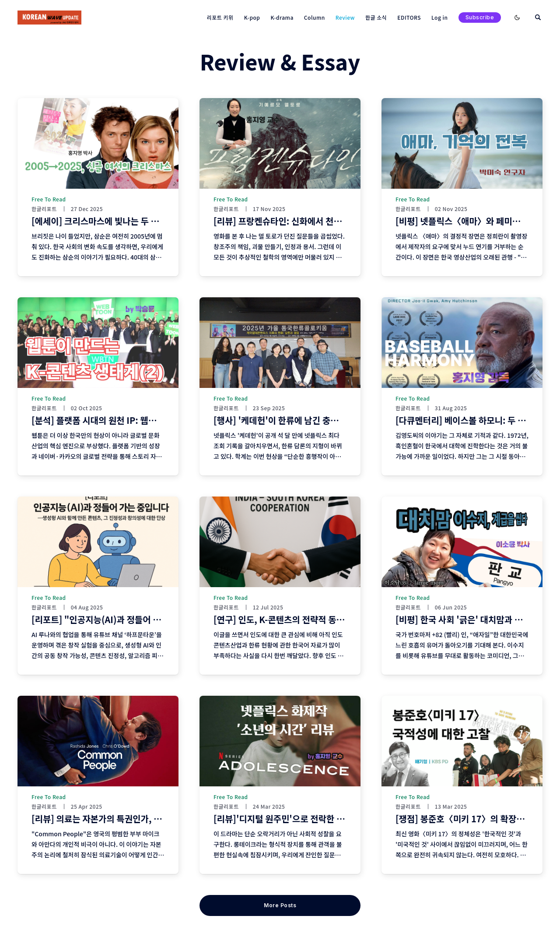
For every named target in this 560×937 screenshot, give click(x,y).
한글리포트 (44, 209)
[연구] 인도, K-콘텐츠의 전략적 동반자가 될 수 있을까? (312, 619)
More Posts (280, 905)
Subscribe (480, 17)
